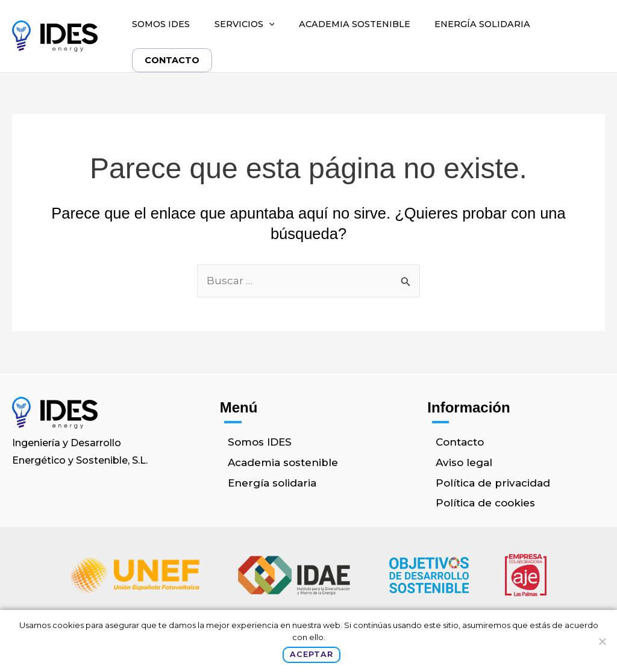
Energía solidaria (482, 24)
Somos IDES (161, 24)
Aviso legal (464, 462)
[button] (269, 24)
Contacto (173, 60)
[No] (602, 641)
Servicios (245, 24)
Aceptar (311, 654)
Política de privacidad (493, 483)
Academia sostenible (355, 24)
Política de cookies (485, 503)
